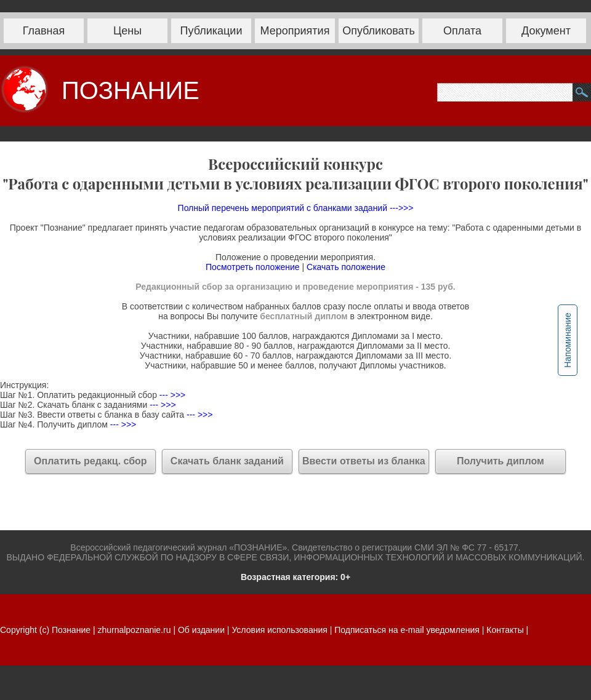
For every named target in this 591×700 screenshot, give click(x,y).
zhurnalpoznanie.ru (135, 630)
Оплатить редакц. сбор (90, 461)
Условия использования (279, 630)
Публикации (211, 31)
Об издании (201, 630)
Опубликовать (379, 31)
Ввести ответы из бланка (364, 461)
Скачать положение (346, 267)
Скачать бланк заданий (227, 461)
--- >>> (171, 395)
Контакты (505, 630)
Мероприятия (295, 31)
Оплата (462, 31)
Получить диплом (501, 461)
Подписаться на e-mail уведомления (407, 630)
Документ (546, 31)
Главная (44, 31)
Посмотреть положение (253, 267)
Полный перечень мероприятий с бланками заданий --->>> (296, 208)
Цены (127, 31)
